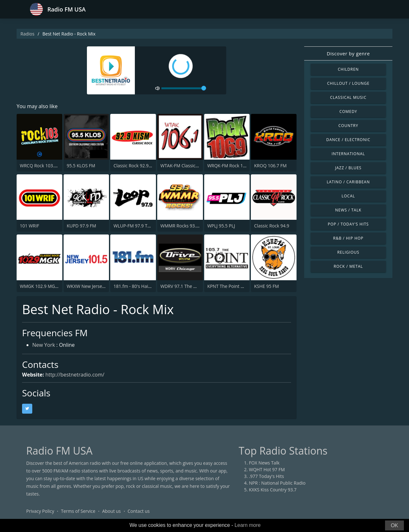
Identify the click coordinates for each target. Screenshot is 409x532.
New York (44, 345)
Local (348, 196)
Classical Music (348, 97)
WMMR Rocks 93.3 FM (183, 226)
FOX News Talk (264, 463)
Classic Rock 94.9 (272, 226)
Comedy (348, 111)
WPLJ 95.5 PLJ (221, 226)
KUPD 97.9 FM (81, 226)
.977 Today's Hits (266, 476)
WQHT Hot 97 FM (267, 469)
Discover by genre (348, 53)
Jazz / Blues (348, 168)
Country (348, 126)
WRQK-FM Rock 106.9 (230, 166)
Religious (348, 252)
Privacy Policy (40, 511)
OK (394, 525)
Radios (27, 34)
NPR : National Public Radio (277, 483)
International (348, 154)
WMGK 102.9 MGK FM (42, 286)
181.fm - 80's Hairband (137, 286)
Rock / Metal (348, 266)
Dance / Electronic (348, 140)
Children (348, 69)
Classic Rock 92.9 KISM (137, 166)
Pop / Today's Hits (348, 224)
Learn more (248, 525)
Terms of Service (78, 511)
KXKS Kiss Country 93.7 (273, 490)
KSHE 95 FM (266, 286)
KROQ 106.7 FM (270, 166)
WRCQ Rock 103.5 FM (42, 166)
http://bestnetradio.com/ (75, 375)
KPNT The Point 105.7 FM (233, 286)
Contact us (139, 511)
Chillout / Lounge (348, 83)
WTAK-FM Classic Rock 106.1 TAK (194, 166)
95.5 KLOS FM (81, 166)
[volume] (184, 88)
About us (112, 511)
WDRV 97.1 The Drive (182, 286)
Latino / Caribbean (348, 182)
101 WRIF (29, 226)
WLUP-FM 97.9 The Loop (139, 226)
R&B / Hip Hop (348, 238)
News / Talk (348, 210)
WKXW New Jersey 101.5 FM (96, 286)
